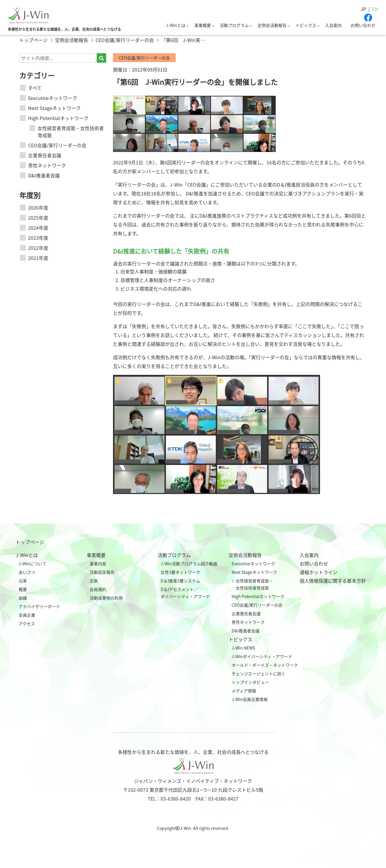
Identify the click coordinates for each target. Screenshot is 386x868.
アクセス (27, 624)
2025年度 (38, 218)
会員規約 (98, 589)
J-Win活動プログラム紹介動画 (189, 563)
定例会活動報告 (272, 25)
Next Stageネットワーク (54, 108)
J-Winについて (33, 563)
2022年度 (38, 248)
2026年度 (38, 208)
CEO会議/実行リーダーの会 (57, 145)
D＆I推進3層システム (180, 581)
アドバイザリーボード (39, 606)
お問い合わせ (363, 25)
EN (375, 9)
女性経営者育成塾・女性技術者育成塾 (71, 132)
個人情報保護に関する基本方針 (333, 581)
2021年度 (38, 258)
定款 (94, 581)
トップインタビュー (250, 682)
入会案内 (333, 25)
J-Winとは (176, 25)
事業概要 (203, 25)
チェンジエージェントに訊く (259, 673)
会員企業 (27, 615)
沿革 (23, 581)
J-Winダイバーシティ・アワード (262, 656)
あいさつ (27, 572)
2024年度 (38, 228)
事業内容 (98, 563)
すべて (35, 88)
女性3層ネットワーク (180, 572)
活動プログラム (234, 25)
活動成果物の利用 (106, 598)
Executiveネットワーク (53, 98)
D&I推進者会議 (44, 175)
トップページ (30, 542)
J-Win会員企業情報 (250, 699)
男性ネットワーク (47, 165)
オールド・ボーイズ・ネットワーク (265, 665)
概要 (23, 589)
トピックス (306, 25)
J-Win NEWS (243, 648)
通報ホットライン (319, 572)
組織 (23, 598)
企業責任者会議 (45, 155)
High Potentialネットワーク (58, 118)
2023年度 (38, 238)
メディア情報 (244, 691)
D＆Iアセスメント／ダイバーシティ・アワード (185, 593)
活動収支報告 (102, 572)
